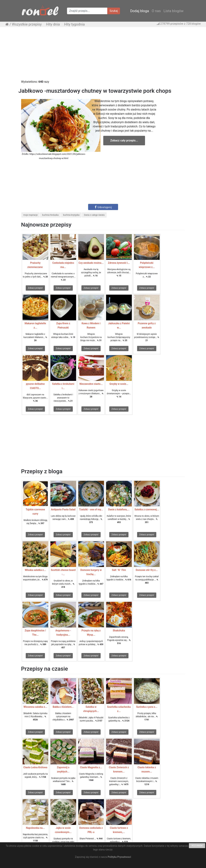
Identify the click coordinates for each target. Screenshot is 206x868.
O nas (156, 11)
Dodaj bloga (140, 11)
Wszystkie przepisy (27, 24)
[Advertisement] (103, 55)
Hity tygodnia (74, 24)
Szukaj (114, 11)
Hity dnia (53, 24)
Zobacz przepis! (35, 288)
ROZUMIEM (197, 846)
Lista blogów (174, 11)
